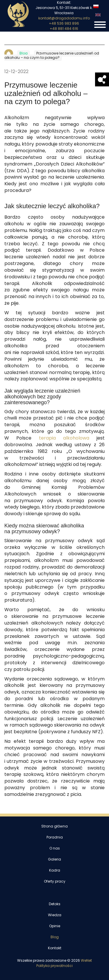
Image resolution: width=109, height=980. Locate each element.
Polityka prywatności (54, 966)
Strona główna (54, 826)
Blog (55, 937)
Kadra (55, 870)
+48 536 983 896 (64, 23)
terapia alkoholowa (64, 438)
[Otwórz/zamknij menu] (100, 25)
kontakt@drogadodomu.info (64, 18)
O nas (55, 848)
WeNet (86, 961)
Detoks (55, 904)
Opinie (55, 926)
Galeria (54, 859)
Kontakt (55, 948)
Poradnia (55, 837)
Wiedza (55, 915)
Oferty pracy (55, 881)
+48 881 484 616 (64, 29)
